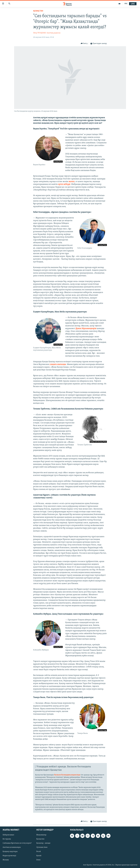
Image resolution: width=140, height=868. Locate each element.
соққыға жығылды (58, 364)
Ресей (39, 852)
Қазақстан (40, 839)
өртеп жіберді (64, 184)
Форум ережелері (9, 856)
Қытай (39, 856)
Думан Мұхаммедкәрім (86, 329)
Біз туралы (7, 839)
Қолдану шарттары (10, 852)
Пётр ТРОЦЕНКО (40, 33)
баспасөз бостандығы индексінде (67, 775)
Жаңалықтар (41, 835)
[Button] (84, 44)
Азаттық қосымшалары (12, 847)
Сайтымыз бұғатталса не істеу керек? (17, 843)
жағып (72, 182)
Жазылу (6, 860)
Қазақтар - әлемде (43, 843)
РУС (126, 4)
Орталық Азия (42, 847)
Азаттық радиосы (54, 33)
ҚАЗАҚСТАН (38, 11)
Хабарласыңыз (8, 835)
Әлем (38, 860)
